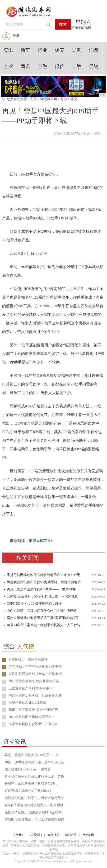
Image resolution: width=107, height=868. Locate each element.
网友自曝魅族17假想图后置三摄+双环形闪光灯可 (43, 618)
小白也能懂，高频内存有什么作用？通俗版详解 (42, 611)
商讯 (25, 66)
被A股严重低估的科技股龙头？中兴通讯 (34, 805)
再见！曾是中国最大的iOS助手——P (31, 755)
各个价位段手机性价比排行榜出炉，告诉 (34, 777)
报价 (60, 66)
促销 (94, 66)
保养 (60, 50)
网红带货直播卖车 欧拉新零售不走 (34, 681)
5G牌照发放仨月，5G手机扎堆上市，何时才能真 (42, 596)
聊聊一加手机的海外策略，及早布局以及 (34, 762)
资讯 (8, 50)
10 (4, 725)
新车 (25, 50)
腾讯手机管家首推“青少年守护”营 (33, 710)
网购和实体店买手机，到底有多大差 (35, 695)
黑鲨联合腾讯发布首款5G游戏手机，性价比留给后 (44, 582)
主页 (33, 99)
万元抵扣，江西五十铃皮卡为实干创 (35, 667)
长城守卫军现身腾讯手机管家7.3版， (32, 784)
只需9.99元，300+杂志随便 (28, 660)
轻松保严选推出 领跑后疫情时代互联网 (33, 812)
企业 (8, 66)
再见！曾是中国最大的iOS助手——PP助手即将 (41, 589)
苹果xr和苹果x (41, 541)
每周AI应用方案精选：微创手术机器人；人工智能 (44, 625)
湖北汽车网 (49, 99)
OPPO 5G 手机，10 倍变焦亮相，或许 (34, 604)
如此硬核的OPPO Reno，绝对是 (28, 769)
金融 (42, 66)
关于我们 (19, 835)
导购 (77, 50)
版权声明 (71, 835)
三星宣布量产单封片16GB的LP (31, 688)
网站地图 (88, 835)
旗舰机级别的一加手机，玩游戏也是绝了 (34, 798)
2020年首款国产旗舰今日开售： (32, 717)
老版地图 (54, 835)
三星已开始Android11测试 (27, 703)
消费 (94, 50)
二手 (77, 66)
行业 (42, 50)
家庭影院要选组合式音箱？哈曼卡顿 (35, 674)
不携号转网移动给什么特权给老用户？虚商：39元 (43, 575)
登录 (16, 36)
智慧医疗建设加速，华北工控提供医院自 (34, 819)
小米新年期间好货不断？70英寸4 (33, 724)
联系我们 (36, 835)
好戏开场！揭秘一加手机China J (28, 791)
